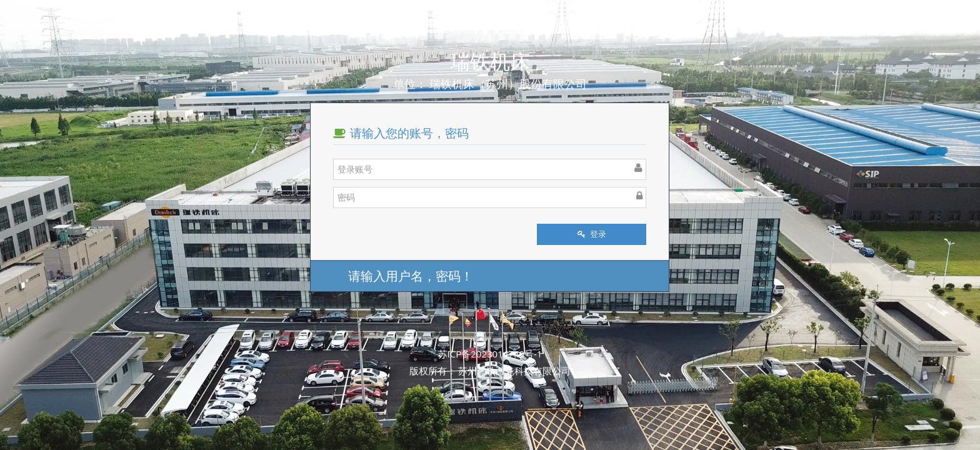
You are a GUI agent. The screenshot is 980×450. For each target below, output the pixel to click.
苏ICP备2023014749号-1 (490, 354)
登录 (592, 234)
